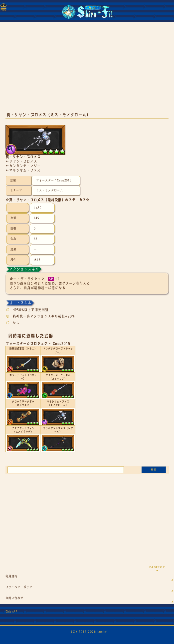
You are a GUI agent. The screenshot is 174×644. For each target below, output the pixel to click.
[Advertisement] (87, 70)
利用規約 (11, 576)
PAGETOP (157, 567)
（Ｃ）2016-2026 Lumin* (88, 632)
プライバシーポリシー (20, 587)
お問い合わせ (14, 598)
